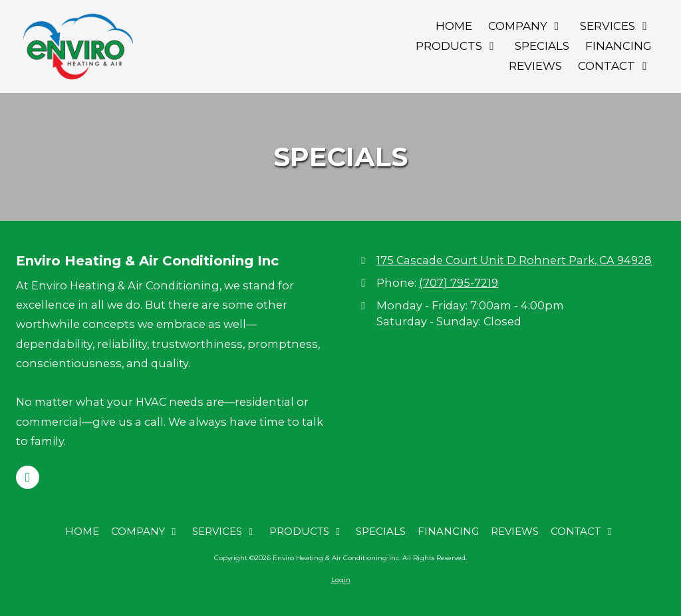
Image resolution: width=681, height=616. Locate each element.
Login (341, 580)
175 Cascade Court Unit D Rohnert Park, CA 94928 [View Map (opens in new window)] (514, 260)
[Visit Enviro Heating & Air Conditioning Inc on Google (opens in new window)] (28, 477)
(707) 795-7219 (459, 283)
